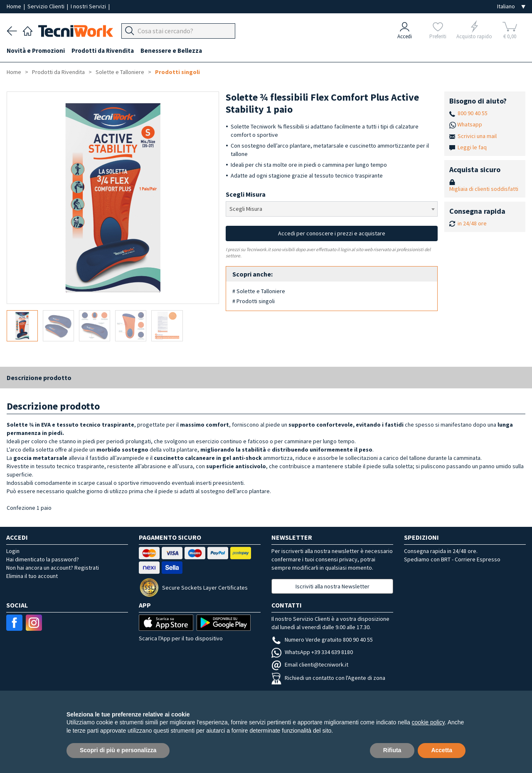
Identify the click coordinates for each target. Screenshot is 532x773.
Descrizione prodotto (39, 378)
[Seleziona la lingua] (511, 6)
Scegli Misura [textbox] (246, 209)
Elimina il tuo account (32, 576)
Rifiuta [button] (392, 750)
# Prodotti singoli (254, 301)
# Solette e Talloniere (259, 291)
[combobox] (332, 209)
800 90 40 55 (473, 113)
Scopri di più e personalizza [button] (118, 750)
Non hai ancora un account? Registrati (53, 568)
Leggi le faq (472, 147)
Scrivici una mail (477, 136)
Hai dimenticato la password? (43, 559)
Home (15, 6)
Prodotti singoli (177, 72)
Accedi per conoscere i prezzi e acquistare (332, 233)
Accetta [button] (442, 750)
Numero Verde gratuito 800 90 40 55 (322, 640)
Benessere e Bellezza (171, 51)
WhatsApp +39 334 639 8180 (312, 652)
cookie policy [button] (428, 722)
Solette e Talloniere (120, 72)
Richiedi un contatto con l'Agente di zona (328, 678)
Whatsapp (470, 124)
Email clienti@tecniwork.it (310, 664)
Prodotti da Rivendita (103, 51)
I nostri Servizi (89, 6)
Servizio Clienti (47, 6)
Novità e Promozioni (36, 51)
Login (13, 551)
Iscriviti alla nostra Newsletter (332, 586)
